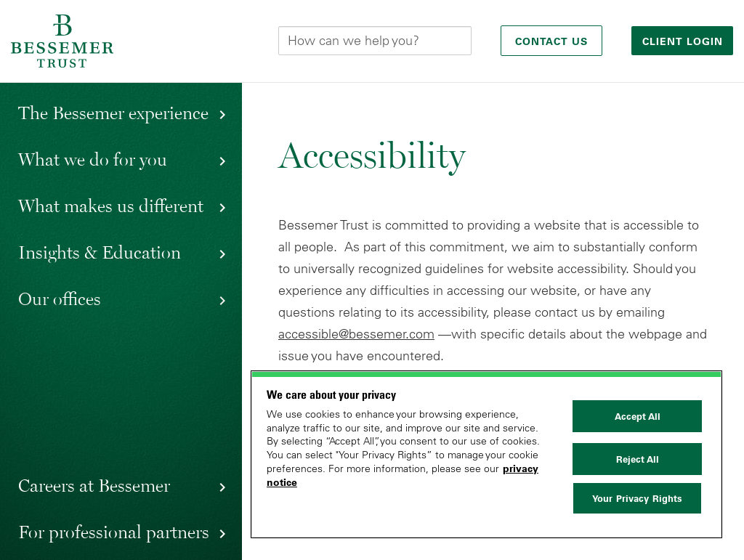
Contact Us (551, 41)
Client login (684, 41)
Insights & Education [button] (100, 252)
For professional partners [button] (114, 532)
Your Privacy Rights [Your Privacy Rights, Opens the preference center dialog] (637, 498)
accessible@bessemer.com (356, 334)
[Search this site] (375, 41)
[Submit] (460, 41)
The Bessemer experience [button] (113, 113)
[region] (486, 454)
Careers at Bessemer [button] (94, 485)
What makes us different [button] (111, 206)
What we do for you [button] (93, 159)
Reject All (638, 459)
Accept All (638, 416)
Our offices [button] (60, 299)
